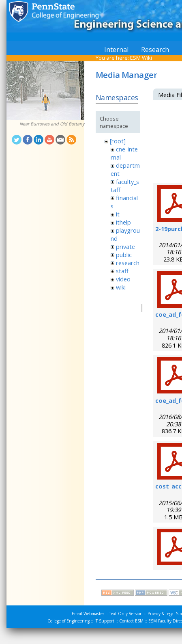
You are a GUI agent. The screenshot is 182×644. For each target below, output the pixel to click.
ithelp (123, 222)
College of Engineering (69, 621)
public (124, 255)
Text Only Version (126, 614)
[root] (118, 141)
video (123, 279)
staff (122, 271)
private (125, 246)
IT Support (104, 621)
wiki (121, 287)
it (118, 214)
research (128, 263)
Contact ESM (131, 621)
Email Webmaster (88, 614)
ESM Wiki (141, 58)
